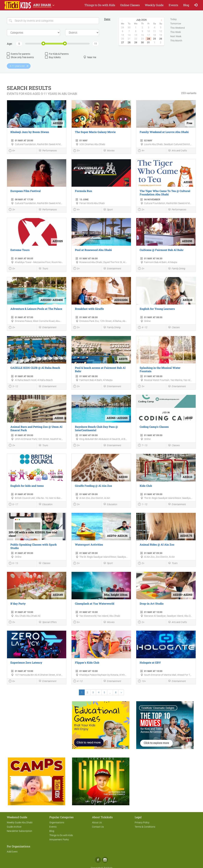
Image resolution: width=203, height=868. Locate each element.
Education (45, 504)
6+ (12, 151)
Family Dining (177, 269)
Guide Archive (14, 827)
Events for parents (19, 54)
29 (136, 42)
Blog (186, 5)
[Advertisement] (37, 723)
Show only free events (20, 57)
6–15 (13, 564)
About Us (97, 822)
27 (123, 42)
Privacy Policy (142, 822)
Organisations (57, 822)
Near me (90, 57)
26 (161, 39)
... (110, 692)
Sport (108, 210)
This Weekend (177, 28)
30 (142, 42)
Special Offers (48, 622)
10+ (142, 681)
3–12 (13, 387)
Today (173, 19)
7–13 (143, 446)
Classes (174, 328)
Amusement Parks (59, 840)
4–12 (143, 328)
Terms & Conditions (145, 827)
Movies (109, 151)
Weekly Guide (154, 5)
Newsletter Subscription (19, 831)
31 (149, 42)
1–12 (143, 505)
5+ (76, 151)
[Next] (121, 692)
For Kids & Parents (57, 54)
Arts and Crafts (177, 151)
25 (155, 39)
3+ (12, 210)
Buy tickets (53, 57)
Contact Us (98, 827)
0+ (12, 269)
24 (149, 39)
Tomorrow (176, 24)
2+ (141, 210)
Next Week (176, 36)
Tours (43, 269)
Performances (48, 151)
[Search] (53, 21)
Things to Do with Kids (100, 5)
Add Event (12, 852)
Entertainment (112, 269)
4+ (141, 151)
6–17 (13, 505)
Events (173, 5)
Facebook (98, 860)
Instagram (105, 860)
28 (129, 42)
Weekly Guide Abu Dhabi (20, 822)
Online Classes (130, 5)
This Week (176, 32)
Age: (10, 44)
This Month (176, 41)
